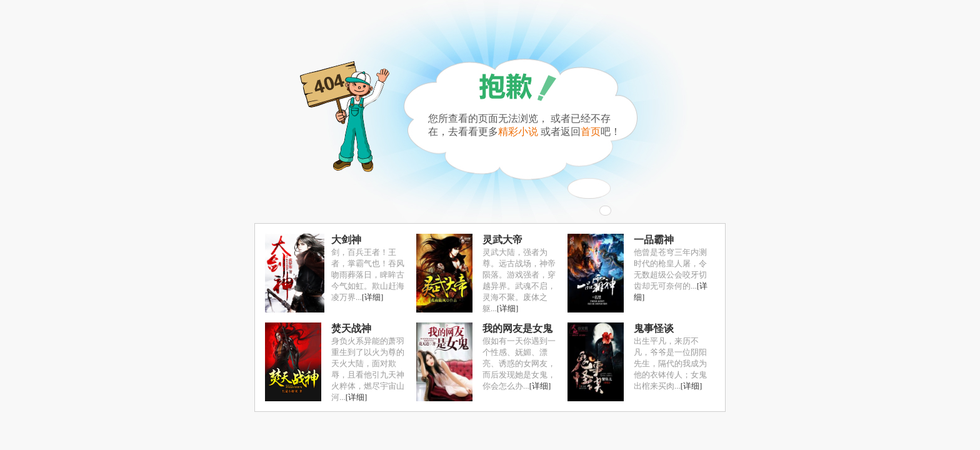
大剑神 (346, 240)
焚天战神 (351, 328)
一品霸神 (654, 240)
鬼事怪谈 (654, 328)
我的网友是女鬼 (517, 328)
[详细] (373, 297)
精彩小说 (518, 132)
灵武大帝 (502, 240)
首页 (591, 132)
